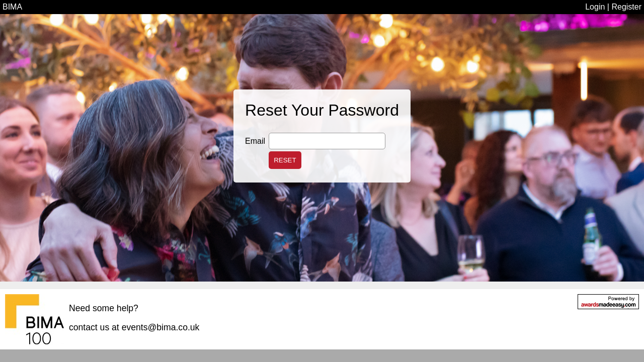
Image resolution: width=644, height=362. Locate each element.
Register (626, 7)
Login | (598, 7)
